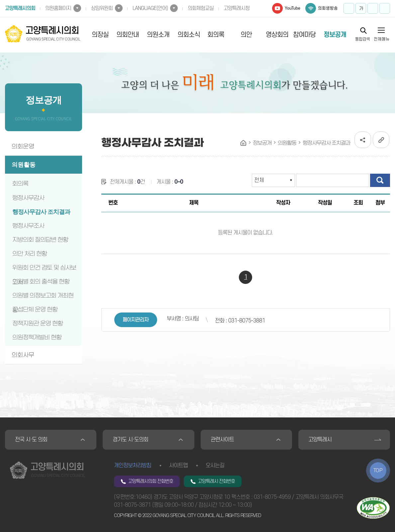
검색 (380, 180)
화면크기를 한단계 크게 (349, 8)
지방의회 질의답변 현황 (40, 240)
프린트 (385, 8)
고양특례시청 (237, 8)
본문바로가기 (0, 0)
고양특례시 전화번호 (216, 481)
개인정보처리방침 (133, 466)
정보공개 (335, 35)
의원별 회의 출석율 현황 (41, 282)
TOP (378, 471)
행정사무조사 (28, 226)
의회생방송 (328, 8)
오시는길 (215, 466)
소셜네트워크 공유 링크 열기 (363, 140)
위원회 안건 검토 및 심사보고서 (44, 269)
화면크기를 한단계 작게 (373, 8)
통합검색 (362, 39)
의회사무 (23, 355)
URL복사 (381, 140)
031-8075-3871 (132, 505)
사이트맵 (178, 466)
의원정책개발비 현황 (37, 337)
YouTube (293, 8)
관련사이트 (222, 440)
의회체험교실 (201, 8)
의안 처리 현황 (30, 254)
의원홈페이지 (58, 8)
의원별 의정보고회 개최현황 (43, 297)
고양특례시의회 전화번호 (151, 481)
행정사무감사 (28, 198)
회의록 (216, 35)
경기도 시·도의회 (130, 440)
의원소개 (158, 35)
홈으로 (244, 143)
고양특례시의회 (20, 8)
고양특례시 (320, 440)
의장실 (100, 35)
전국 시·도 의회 (31, 440)
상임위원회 (102, 8)
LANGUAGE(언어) (150, 8)
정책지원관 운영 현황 (38, 323)
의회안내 (128, 35)
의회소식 (189, 35)
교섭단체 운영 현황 (35, 310)
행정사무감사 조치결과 (41, 212)
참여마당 (304, 35)
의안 (246, 35)
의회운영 (23, 146)
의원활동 (24, 165)
